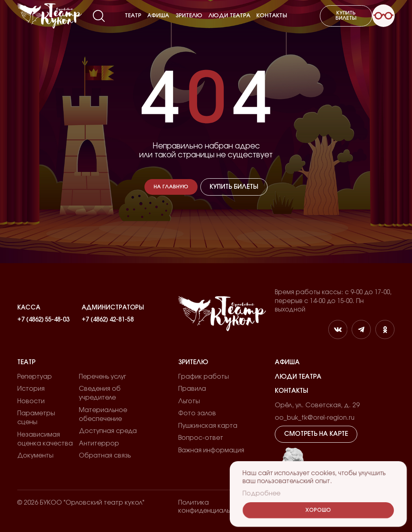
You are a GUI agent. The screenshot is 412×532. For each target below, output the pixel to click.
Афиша (158, 16)
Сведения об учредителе (100, 393)
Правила (192, 389)
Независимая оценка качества (45, 439)
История (31, 389)
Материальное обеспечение (103, 414)
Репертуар (35, 377)
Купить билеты (346, 16)
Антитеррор (99, 443)
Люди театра (229, 16)
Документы (35, 456)
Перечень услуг (102, 377)
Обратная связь (105, 456)
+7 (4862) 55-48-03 (43, 320)
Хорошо (318, 510)
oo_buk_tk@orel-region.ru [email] (315, 418)
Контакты (272, 16)
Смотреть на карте (316, 434)
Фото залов (197, 413)
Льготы (189, 401)
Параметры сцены (36, 418)
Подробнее (262, 494)
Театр (133, 16)
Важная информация (211, 450)
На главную (171, 187)
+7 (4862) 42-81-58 (108, 320)
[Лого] (49, 16)
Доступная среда (108, 431)
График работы (204, 377)
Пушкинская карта (208, 426)
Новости (31, 401)
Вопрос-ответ (201, 438)
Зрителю (189, 16)
